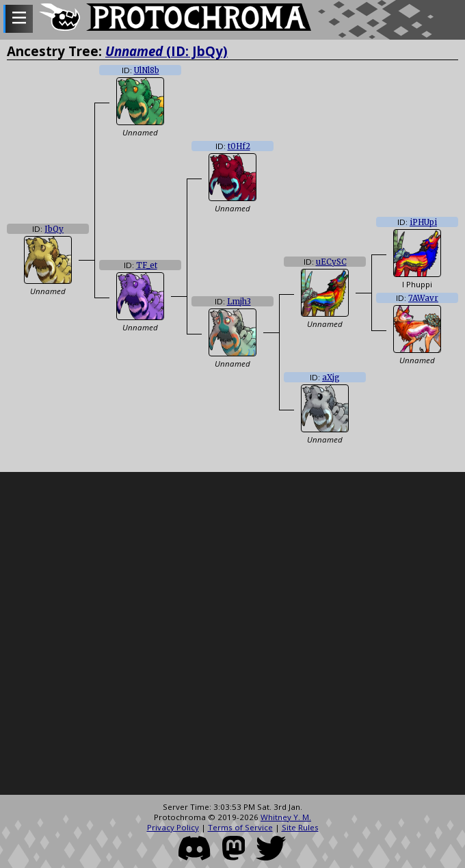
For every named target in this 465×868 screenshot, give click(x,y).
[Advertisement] (158, 634)
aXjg (331, 378)
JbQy (54, 229)
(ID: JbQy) (167, 51)
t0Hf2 (239, 146)
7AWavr (423, 298)
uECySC (331, 262)
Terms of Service (240, 827)
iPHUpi (423, 222)
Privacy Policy (173, 827)
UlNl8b (147, 70)
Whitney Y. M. (286, 817)
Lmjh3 (239, 302)
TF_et (147, 265)
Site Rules (300, 827)
